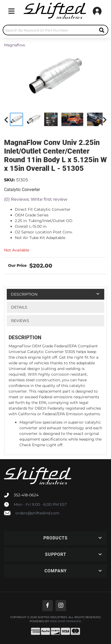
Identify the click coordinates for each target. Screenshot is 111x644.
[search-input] (49, 30)
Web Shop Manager (65, 621)
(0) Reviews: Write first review (36, 199)
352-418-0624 (26, 495)
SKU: (9, 180)
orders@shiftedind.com (37, 513)
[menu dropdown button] (11, 11)
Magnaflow (15, 45)
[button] (55, 30)
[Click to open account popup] (97, 11)
